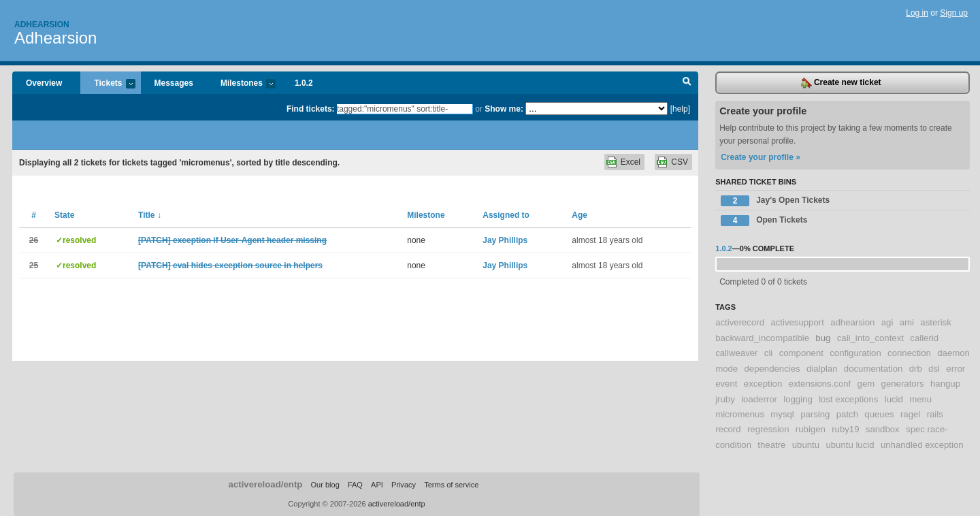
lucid (894, 399)
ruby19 (845, 429)
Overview (44, 83)
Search (687, 83)
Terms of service (451, 485)
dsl (934, 369)
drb (916, 369)
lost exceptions (848, 399)
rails (935, 414)
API (377, 485)
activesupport (797, 322)
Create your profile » (761, 157)
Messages (174, 83)
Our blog (325, 485)
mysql (782, 414)
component (801, 353)
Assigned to (506, 215)
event (726, 384)
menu (920, 399)
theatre (771, 445)
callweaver (736, 353)
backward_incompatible (762, 338)
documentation (873, 369)
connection (909, 353)
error (955, 369)
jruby (725, 399)
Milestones (241, 84)
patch (847, 414)
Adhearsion (42, 25)
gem (866, 384)
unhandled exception (922, 445)
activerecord (740, 322)
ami (907, 322)
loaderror (759, 399)
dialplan (822, 369)
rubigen (811, 429)
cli (768, 353)
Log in (917, 13)
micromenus (740, 414)
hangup (945, 384)
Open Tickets (764, 221)
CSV (680, 162)
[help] (680, 109)
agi (887, 322)
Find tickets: (311, 109)
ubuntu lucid (850, 445)
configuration (855, 353)
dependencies (772, 369)
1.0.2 (304, 83)
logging (798, 399)
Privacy (404, 485)
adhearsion (852, 322)
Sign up (954, 13)
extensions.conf (820, 384)
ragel (910, 414)
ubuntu (806, 445)
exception (763, 384)
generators (903, 384)
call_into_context (870, 338)
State (64, 215)
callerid (924, 338)
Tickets (108, 84)
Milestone (426, 215)
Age (579, 215)
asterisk (935, 322)
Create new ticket (841, 83)
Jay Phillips (505, 240)
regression (768, 429)
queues (879, 414)
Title (150, 215)
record (728, 429)
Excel (631, 162)
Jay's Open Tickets (775, 201)
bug (823, 338)
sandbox (883, 429)
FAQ (355, 485)
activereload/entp (266, 484)
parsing (815, 414)
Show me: (504, 109)
